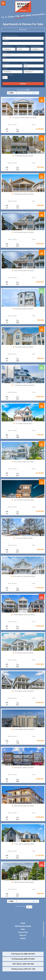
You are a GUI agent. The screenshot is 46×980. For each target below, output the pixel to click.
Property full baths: (21, 47)
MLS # (4, 57)
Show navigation (3, 3)
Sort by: (26, 63)
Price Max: (26, 69)
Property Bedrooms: (8, 47)
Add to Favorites (12, 125)
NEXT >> (35, 93)
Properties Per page (8, 75)
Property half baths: (36, 47)
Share (34, 125)
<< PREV (11, 93)
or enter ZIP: (6, 41)
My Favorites (23, 29)
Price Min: (5, 69)
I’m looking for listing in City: (10, 36)
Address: (5, 52)
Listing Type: (6, 63)
